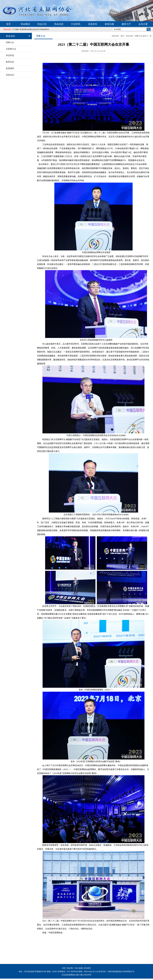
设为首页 (87, 968)
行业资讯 (76, 24)
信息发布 (93, 24)
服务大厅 (126, 24)
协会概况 (25, 24)
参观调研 (10, 68)
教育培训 (10, 62)
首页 (8, 24)
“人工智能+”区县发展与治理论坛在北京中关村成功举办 (26, 29)
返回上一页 (147, 36)
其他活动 (10, 75)
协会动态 (59, 24)
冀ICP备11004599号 (84, 975)
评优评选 (10, 55)
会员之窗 (143, 24)
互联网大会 (11, 49)
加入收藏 (79, 968)
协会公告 (42, 24)
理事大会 (10, 42)
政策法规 (109, 24)
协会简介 (71, 968)
